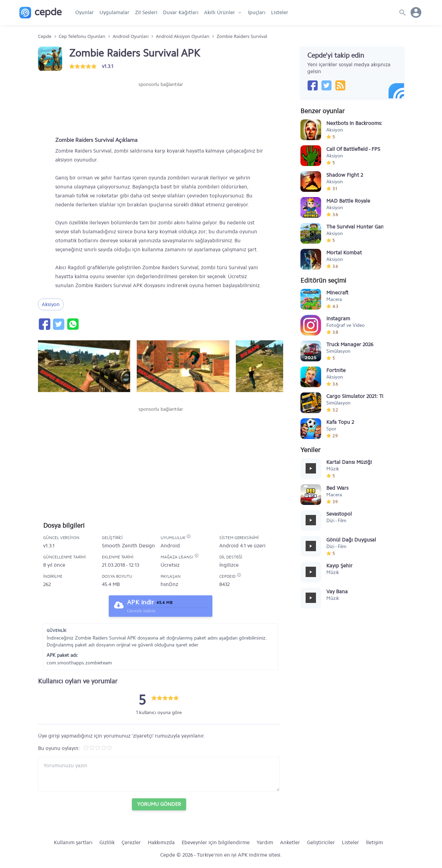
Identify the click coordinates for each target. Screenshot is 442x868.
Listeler (280, 12)
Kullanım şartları (73, 842)
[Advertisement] (161, 109)
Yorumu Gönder (159, 804)
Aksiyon (51, 304)
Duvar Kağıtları (181, 12)
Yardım (265, 842)
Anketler (290, 842)
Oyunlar (85, 12)
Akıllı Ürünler (220, 12)
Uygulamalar (114, 12)
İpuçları (257, 12)
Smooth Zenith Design (128, 546)
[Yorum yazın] (159, 774)
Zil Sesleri (146, 12)
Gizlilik (107, 842)
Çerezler (131, 842)
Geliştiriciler (321, 842)
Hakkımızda (161, 842)
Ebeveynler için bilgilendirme (216, 842)
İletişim (374, 842)
